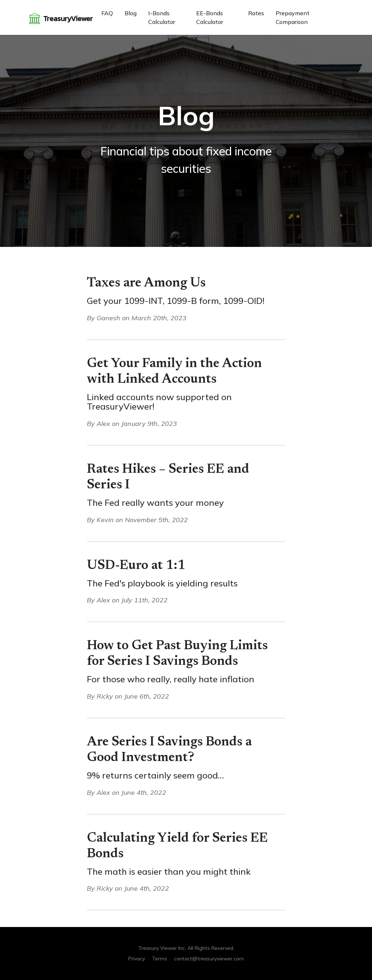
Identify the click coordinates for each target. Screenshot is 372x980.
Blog (131, 13)
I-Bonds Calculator (162, 17)
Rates (256, 13)
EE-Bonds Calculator (210, 17)
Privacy (137, 959)
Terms (159, 959)
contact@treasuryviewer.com (209, 959)
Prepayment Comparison (293, 17)
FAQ (107, 13)
